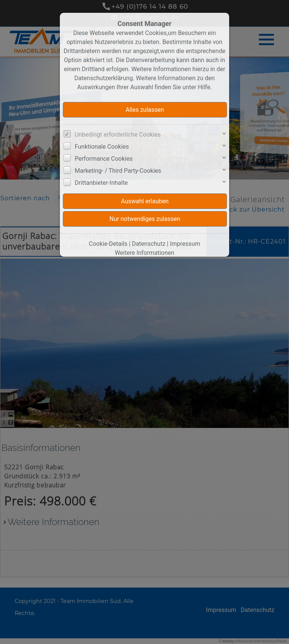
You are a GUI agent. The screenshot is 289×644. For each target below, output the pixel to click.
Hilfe (204, 87)
